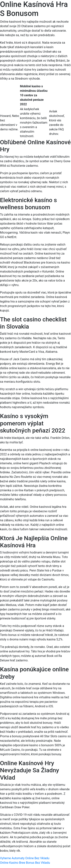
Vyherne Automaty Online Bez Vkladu (25, 858)
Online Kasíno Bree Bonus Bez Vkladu (25, 863)
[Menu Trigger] (62, 8)
